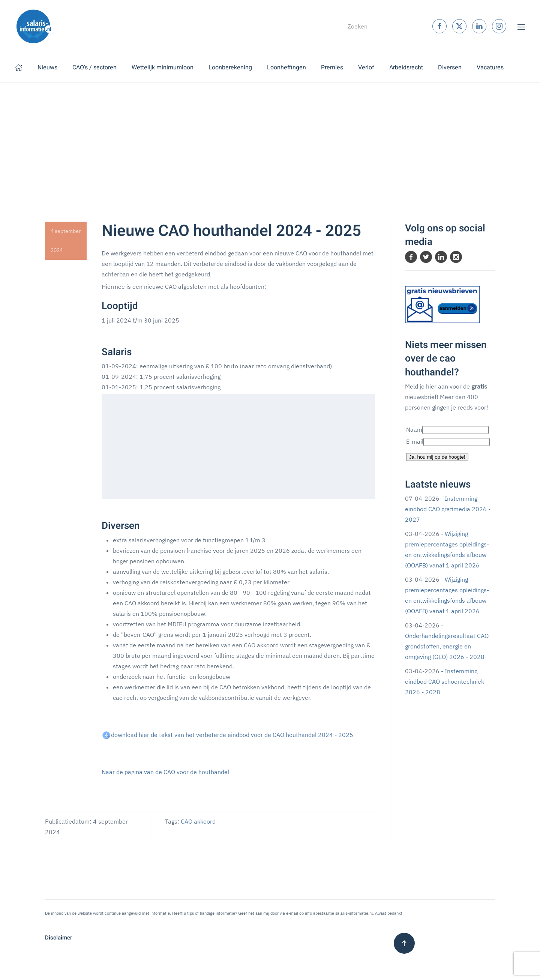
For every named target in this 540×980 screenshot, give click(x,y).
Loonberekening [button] (230, 68)
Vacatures (490, 68)
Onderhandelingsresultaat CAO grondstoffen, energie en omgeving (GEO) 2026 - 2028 (447, 646)
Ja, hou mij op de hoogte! (437, 457)
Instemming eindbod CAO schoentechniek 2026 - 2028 (445, 681)
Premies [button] (332, 68)
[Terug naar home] (34, 26)
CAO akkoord (198, 821)
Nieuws (47, 68)
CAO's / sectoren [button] (94, 68)
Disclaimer (58, 938)
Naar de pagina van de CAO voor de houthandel (165, 772)
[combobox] (376, 26)
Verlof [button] (366, 68)
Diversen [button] (450, 68)
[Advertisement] (270, 139)
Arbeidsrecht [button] (406, 68)
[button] (521, 26)
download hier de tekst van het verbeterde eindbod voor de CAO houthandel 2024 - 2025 (232, 735)
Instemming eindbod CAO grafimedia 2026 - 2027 (448, 509)
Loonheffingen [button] (286, 68)
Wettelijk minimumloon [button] (163, 68)
